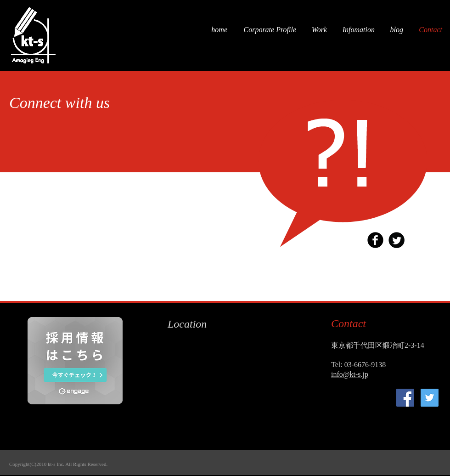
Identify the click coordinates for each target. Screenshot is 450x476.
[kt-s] (405, 398)
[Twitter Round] (397, 240)
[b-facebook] (375, 240)
